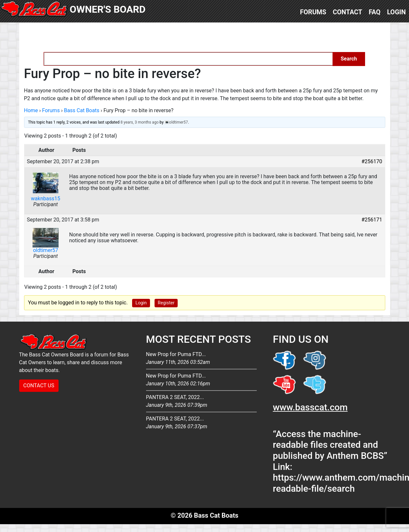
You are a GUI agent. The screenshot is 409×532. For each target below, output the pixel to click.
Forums (313, 12)
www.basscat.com (310, 407)
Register (166, 303)
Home (31, 110)
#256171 (372, 220)
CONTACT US (39, 386)
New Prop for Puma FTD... (201, 359)
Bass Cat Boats (82, 110)
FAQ (375, 12)
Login (396, 12)
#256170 (372, 162)
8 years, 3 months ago (139, 122)
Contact (348, 12)
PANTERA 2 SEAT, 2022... (201, 402)
